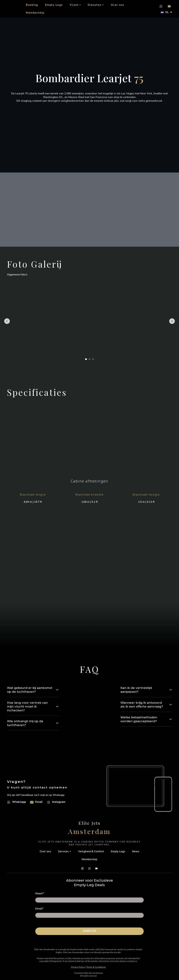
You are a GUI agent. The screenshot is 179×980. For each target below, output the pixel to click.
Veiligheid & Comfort (91, 851)
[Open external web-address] (9, 802)
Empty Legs (54, 5)
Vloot (74, 5)
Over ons (118, 5)
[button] (161, 6)
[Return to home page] (11, 9)
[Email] (32, 802)
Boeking (32, 5)
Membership (35, 13)
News (136, 851)
